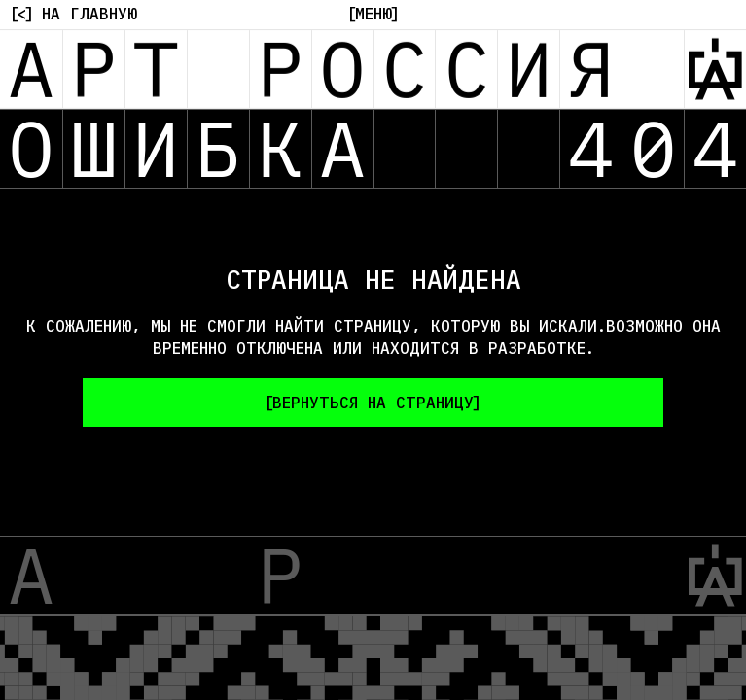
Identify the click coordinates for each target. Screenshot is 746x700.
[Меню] (373, 14)
